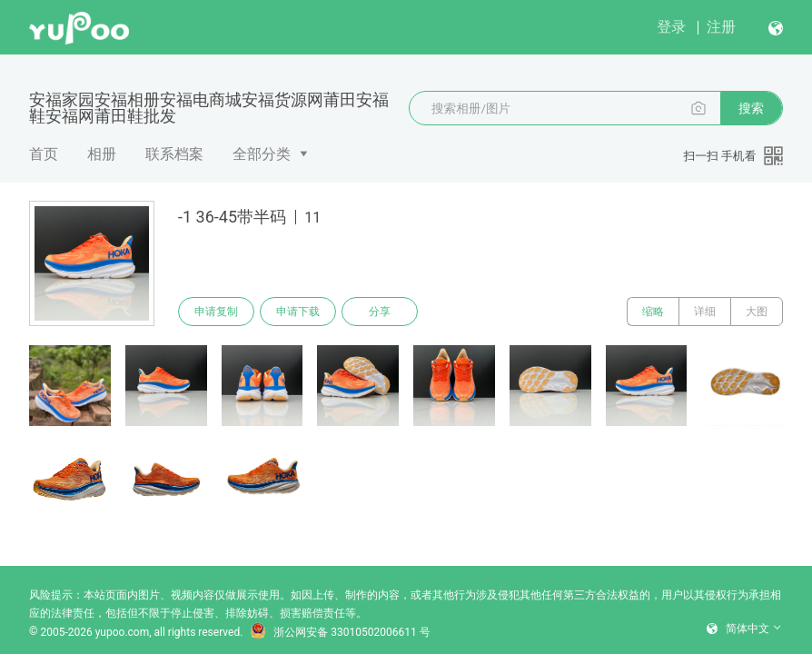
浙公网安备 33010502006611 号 (340, 632)
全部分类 (262, 154)
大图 (757, 312)
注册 (721, 27)
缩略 (653, 312)
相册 (102, 154)
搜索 (751, 108)
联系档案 (174, 154)
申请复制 (216, 312)
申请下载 (298, 312)
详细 (705, 312)
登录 (671, 27)
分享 (380, 312)
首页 (44, 154)
